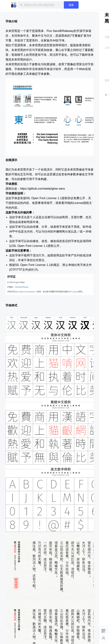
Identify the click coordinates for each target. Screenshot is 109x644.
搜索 (71, 5)
